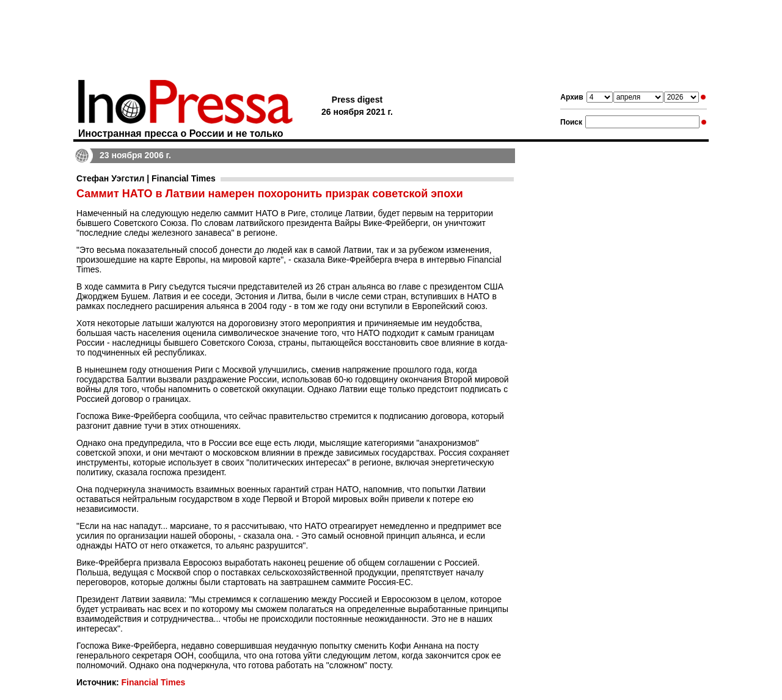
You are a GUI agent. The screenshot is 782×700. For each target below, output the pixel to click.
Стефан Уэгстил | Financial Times (146, 178)
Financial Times (153, 682)
